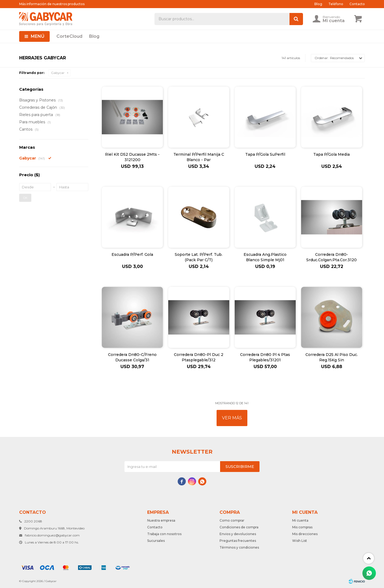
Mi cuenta (300, 520)
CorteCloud (69, 36)
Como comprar (232, 520)
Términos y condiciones (239, 547)
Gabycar (58, 73)
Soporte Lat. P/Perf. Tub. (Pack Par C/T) (199, 257)
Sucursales (156, 541)
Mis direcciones (305, 534)
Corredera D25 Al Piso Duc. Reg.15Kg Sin (332, 357)
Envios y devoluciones (238, 534)
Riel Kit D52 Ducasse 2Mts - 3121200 (132, 157)
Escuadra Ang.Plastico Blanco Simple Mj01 (265, 257)
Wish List (300, 541)
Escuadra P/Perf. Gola (132, 254)
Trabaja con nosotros (164, 534)
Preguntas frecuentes (238, 541)
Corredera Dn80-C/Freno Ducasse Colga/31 (132, 357)
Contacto (357, 4)
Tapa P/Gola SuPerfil (265, 154)
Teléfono (336, 4)
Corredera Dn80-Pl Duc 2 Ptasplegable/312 (199, 357)
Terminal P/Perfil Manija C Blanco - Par (199, 157)
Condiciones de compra (239, 527)
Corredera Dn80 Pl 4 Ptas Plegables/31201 (265, 357)
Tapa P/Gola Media (331, 154)
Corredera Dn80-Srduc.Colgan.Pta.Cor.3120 (331, 257)
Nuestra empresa (161, 520)
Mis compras (302, 527)
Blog (94, 36)
